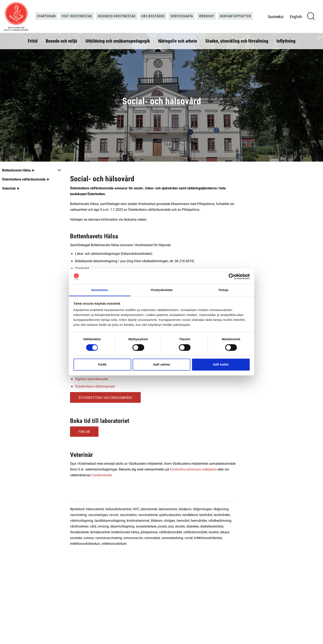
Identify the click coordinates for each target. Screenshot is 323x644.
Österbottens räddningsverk (95, 386)
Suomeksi (276, 16)
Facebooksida (102, 475)
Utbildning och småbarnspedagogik (118, 41)
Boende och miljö (61, 41)
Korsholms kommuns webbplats (193, 469)
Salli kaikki (221, 365)
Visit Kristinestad (77, 16)
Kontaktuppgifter (236, 16)
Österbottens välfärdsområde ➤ (26, 179)
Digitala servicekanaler (91, 379)
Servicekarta (182, 16)
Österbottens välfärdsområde (105, 398)
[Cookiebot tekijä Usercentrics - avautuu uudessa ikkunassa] (232, 276)
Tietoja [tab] (223, 290)
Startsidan (46, 16)
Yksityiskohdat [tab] (161, 290)
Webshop (207, 16)
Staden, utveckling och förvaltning (237, 41)
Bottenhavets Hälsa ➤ (18, 170)
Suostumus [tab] (100, 290)
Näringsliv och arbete (178, 41)
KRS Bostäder (153, 16)
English (296, 16)
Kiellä (102, 365)
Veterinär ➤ (11, 188)
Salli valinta (162, 365)
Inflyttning (286, 41)
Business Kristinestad (117, 16)
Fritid (33, 41)
